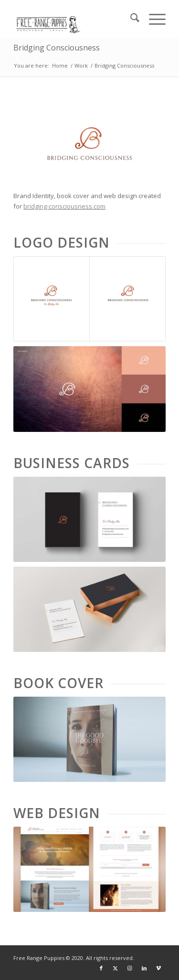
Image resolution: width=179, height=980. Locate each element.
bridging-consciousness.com (64, 206)
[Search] (130, 19)
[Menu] (153, 19)
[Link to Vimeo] (158, 968)
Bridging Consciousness (57, 48)
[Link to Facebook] (101, 968)
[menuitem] (130, 19)
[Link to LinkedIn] (144, 968)
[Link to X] (116, 968)
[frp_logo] (74, 19)
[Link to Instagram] (130, 968)
